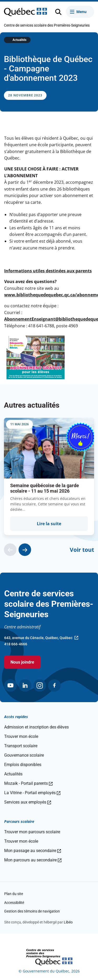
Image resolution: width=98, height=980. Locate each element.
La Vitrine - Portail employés (32, 793)
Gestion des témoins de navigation (32, 911)
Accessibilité (14, 903)
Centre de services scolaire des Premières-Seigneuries (47, 25)
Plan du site (14, 894)
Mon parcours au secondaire (33, 860)
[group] (49, 476)
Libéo (68, 922)
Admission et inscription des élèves (36, 727)
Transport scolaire (21, 746)
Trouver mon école (21, 736)
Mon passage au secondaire (33, 851)
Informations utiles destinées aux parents (48, 271)
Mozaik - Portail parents (28, 783)
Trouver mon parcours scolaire (32, 832)
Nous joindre (22, 662)
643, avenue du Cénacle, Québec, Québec (41, 638)
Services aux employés (28, 802)
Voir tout (82, 550)
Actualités (19, 40)
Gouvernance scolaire (24, 755)
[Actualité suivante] (25, 550)
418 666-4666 (16, 644)
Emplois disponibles (23, 765)
